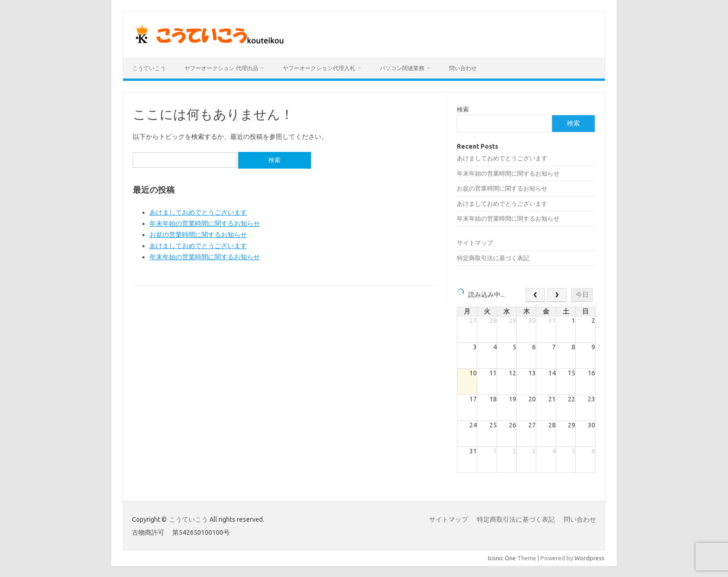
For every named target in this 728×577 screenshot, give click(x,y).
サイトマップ (475, 243)
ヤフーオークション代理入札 (319, 68)
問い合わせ (463, 68)
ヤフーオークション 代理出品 (221, 68)
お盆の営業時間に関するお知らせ (198, 235)
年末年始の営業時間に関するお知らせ (205, 223)
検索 (463, 109)
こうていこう (149, 68)
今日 (582, 295)
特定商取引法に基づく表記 (493, 258)
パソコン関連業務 (402, 68)
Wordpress (589, 558)
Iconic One (502, 558)
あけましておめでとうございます (198, 212)
